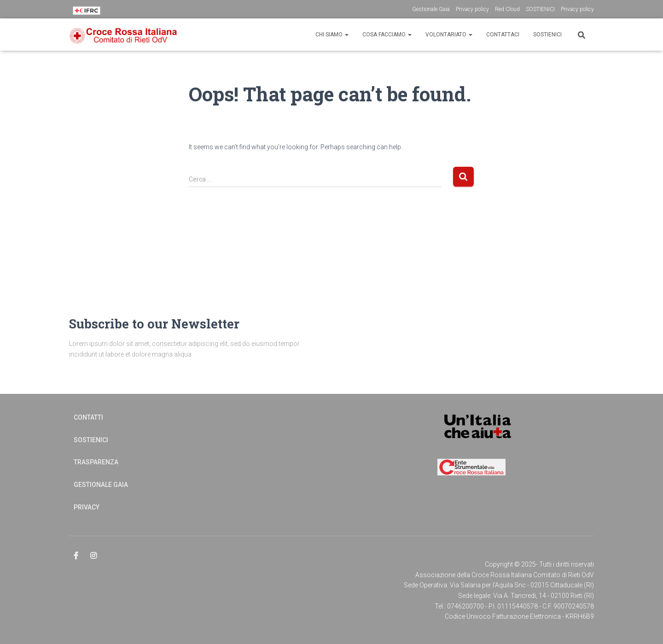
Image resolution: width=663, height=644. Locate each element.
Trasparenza (96, 462)
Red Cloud (507, 9)
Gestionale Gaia (431, 9)
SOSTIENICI (540, 9)
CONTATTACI (503, 35)
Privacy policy (472, 9)
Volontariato (449, 35)
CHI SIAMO (332, 35)
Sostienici (547, 35)
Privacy (87, 507)
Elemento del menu (77, 556)
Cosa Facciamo (387, 35)
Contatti (88, 417)
